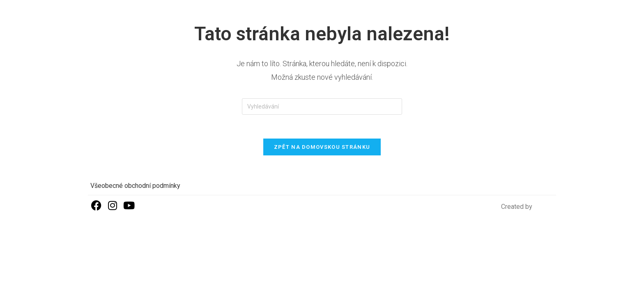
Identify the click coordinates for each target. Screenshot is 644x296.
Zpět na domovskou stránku (322, 148)
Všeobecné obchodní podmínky (135, 186)
